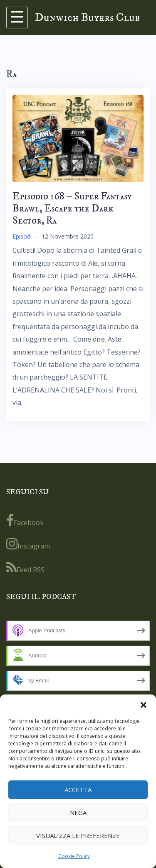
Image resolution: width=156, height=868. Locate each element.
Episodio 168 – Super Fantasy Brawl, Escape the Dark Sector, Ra (72, 209)
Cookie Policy (74, 856)
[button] (144, 705)
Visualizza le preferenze (78, 835)
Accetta (78, 790)
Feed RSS (25, 568)
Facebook (25, 521)
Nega (78, 813)
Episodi (22, 236)
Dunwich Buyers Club (87, 17)
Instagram (28, 544)
